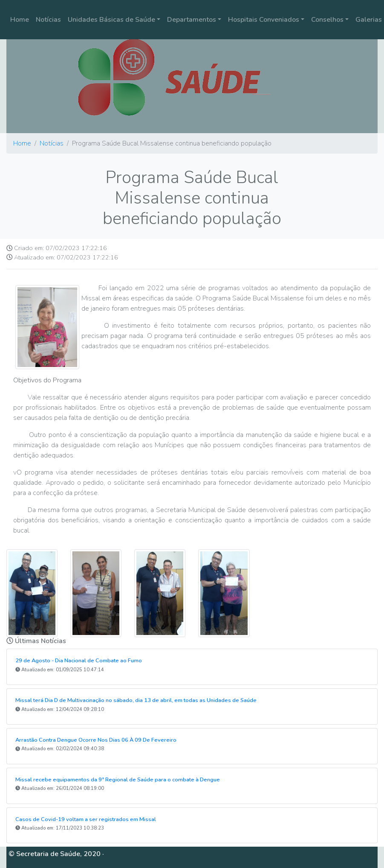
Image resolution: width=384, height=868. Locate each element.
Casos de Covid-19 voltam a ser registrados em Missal (86, 819)
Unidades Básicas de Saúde (111, 20)
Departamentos (192, 20)
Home (20, 20)
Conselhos (327, 20)
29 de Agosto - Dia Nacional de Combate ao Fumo (79, 661)
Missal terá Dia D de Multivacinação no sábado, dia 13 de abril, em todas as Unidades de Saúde (136, 700)
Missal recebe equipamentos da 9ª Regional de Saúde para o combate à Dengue (118, 780)
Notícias (48, 20)
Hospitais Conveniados (264, 20)
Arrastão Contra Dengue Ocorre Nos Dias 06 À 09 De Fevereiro (96, 740)
